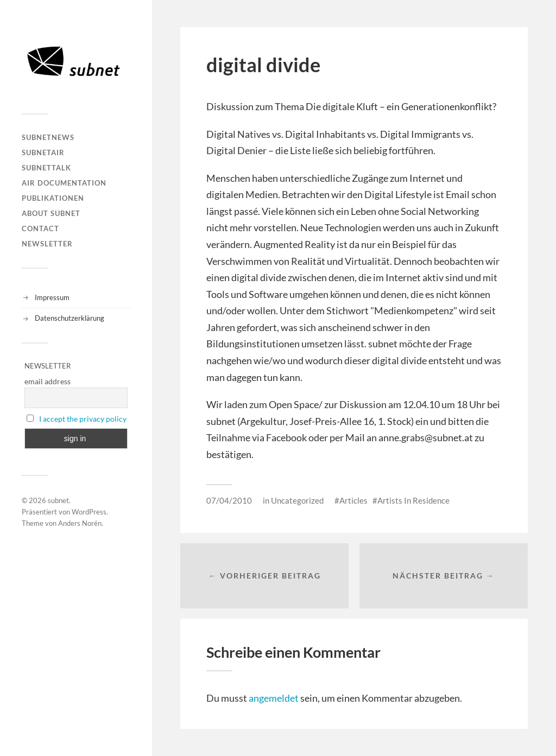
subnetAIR (43, 153)
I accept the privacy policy (83, 419)
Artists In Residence (413, 500)
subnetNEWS (48, 137)
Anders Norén (80, 523)
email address (48, 381)
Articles (353, 500)
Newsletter (47, 244)
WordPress (89, 512)
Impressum (52, 297)
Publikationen (53, 198)
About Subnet (51, 213)
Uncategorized (297, 500)
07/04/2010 (229, 500)
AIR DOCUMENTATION (64, 183)
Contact (40, 228)
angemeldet (274, 698)
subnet (58, 500)
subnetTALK (46, 168)
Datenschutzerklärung (69, 318)
